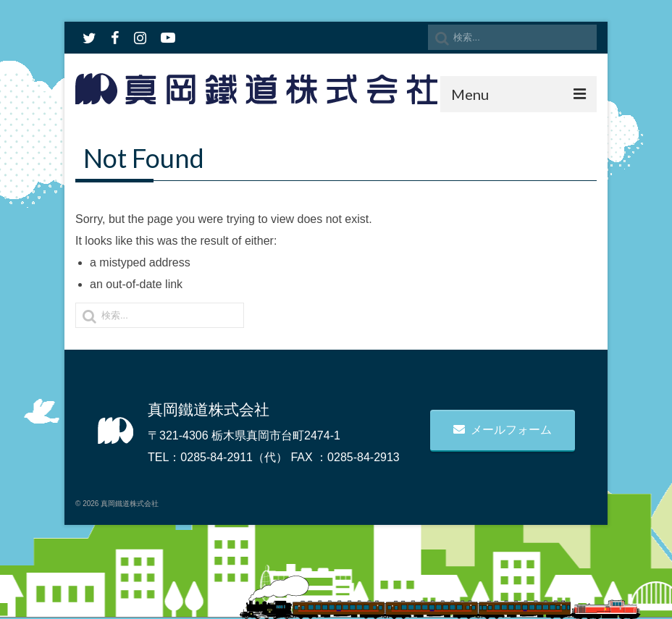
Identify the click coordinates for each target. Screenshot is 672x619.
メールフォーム (503, 430)
